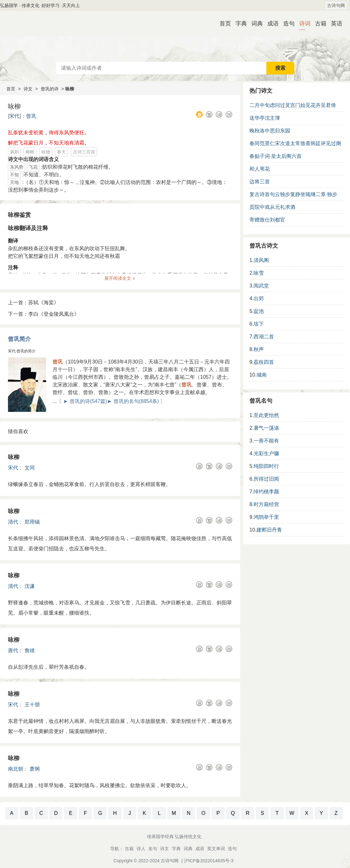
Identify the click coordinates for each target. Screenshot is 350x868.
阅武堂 (261, 286)
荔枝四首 (264, 362)
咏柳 (14, 457)
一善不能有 (266, 441)
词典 (255, 24)
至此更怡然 (266, 415)
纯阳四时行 (266, 466)
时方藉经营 (266, 504)
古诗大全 (175, 36)
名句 (153, 849)
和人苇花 (260, 169)
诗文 (28, 89)
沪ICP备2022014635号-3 (209, 861)
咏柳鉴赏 (19, 215)
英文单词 (216, 849)
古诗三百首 (84, 152)
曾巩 (31, 116)
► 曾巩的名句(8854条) (133, 401)
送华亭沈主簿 (265, 118)
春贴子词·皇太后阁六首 (276, 156)
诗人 (141, 849)
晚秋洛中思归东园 (270, 131)
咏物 (46, 152)
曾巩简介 (19, 339)
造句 (286, 24)
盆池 (259, 311)
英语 (334, 24)
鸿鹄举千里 (266, 517)
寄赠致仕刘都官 (267, 220)
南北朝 (16, 769)
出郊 (259, 298)
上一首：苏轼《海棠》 (33, 303)
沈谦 (30, 586)
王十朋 (32, 705)
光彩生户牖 (266, 453)
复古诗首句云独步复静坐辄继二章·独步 (293, 194)
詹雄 (30, 650)
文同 (30, 468)
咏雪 (259, 273)
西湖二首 (264, 337)
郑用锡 (32, 522)
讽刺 (14, 152)
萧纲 (35, 769)
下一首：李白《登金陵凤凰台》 (44, 314)
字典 (239, 24)
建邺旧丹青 (269, 530)
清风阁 (261, 260)
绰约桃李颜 (266, 492)
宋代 (14, 116)
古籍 (318, 24)
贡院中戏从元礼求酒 (272, 207)
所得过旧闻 (266, 479)
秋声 (259, 349)
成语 (270, 24)
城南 (262, 375)
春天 (61, 152)
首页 (223, 24)
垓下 (259, 324)
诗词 (302, 24)
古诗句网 (336, 5)
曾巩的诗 (50, 89)
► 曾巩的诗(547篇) (85, 401)
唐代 (13, 650)
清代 (13, 522)
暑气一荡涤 (266, 428)
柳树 (30, 152)
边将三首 (260, 182)
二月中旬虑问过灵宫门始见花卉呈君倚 (293, 105)
